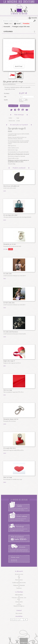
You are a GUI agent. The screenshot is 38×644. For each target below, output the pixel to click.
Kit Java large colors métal (10, 215)
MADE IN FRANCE (19, 595)
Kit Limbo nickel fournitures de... (11, 332)
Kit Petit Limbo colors (9, 303)
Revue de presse (19, 580)
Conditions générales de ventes (19, 583)
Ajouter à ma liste (25, 106)
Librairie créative (19, 602)
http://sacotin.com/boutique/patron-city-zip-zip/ (19, 154)
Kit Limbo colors (8, 274)
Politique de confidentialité (19, 585)
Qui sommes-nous (19, 574)
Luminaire (19, 605)
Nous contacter (19, 613)
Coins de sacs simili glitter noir (11, 186)
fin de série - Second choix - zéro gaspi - (19, 598)
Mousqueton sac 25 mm (10, 244)
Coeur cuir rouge (8, 477)
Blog (19, 577)
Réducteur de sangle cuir (19, 606)
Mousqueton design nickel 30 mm (11, 419)
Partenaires (19, 588)
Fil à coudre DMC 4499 (10, 448)
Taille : (5, 97)
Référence (5, 84)
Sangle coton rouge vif (9, 361)
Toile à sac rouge (8, 390)
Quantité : (6, 100)
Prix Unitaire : (7, 93)
